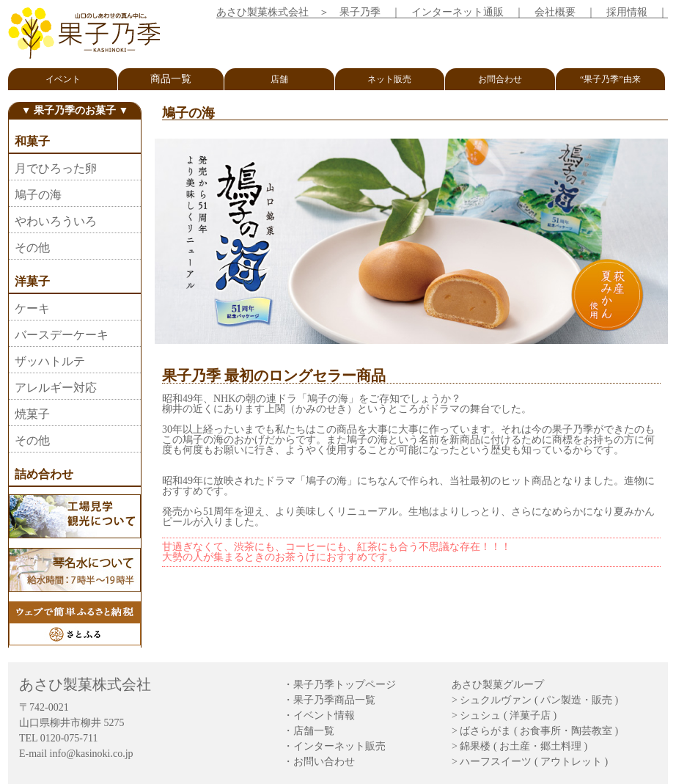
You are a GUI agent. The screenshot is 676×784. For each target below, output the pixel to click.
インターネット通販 (458, 12)
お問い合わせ (324, 762)
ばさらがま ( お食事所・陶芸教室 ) (539, 731)
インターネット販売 (339, 746)
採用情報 (627, 12)
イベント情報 (324, 715)
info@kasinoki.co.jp (92, 754)
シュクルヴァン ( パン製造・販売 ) (539, 700)
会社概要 (555, 12)
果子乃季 (360, 12)
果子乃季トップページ (345, 685)
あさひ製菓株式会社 (262, 12)
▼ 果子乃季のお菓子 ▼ (75, 110)
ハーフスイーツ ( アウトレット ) (534, 762)
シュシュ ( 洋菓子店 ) (508, 715)
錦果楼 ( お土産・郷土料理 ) (523, 746)
